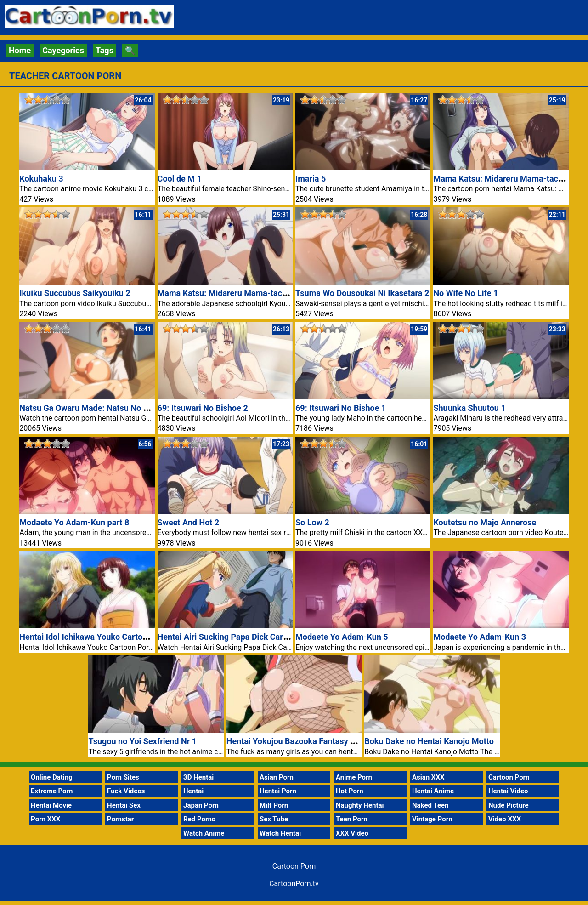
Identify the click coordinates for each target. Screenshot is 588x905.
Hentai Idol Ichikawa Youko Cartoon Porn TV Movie (114, 637)
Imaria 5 (311, 179)
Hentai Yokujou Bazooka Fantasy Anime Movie (313, 741)
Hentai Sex (124, 805)
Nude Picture (509, 805)
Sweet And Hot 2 (189, 522)
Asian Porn (277, 777)
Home (20, 50)
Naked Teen (430, 805)
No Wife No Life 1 (466, 293)
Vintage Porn (432, 819)
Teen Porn (352, 819)
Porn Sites (123, 777)
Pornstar (120, 819)
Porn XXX (45, 819)
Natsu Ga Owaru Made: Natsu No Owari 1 (95, 408)
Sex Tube (274, 819)
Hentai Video (508, 791)
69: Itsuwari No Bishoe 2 (203, 408)
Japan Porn (201, 805)
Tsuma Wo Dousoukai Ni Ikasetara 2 (362, 293)
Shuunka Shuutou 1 (469, 408)
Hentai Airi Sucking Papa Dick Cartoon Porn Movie (251, 637)
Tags (105, 50)
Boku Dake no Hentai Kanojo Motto (429, 741)
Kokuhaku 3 (41, 179)
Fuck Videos (126, 791)
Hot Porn (350, 791)
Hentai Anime (433, 791)
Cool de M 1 (180, 179)
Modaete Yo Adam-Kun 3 (480, 637)
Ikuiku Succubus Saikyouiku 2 (75, 293)
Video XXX (505, 819)
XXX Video (352, 833)
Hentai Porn (278, 791)
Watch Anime (204, 833)
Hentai (193, 791)
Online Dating (52, 777)
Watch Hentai (280, 833)
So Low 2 (312, 522)
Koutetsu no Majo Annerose (485, 522)
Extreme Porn (52, 791)
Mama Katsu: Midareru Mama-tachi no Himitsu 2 (248, 293)
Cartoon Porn (509, 777)
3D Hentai (198, 777)
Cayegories (63, 50)
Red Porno (199, 819)
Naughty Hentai (360, 805)
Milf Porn (274, 805)
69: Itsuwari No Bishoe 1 (341, 408)
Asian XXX (428, 777)
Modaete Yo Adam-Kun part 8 (74, 522)
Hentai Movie (51, 805)
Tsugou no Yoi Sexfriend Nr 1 (142, 741)
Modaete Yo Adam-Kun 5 (342, 637)
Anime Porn (354, 777)
